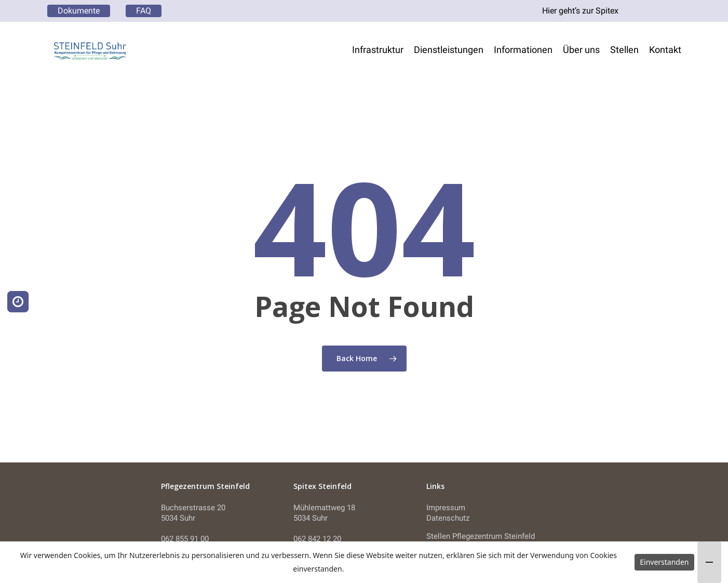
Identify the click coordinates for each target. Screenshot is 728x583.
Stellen (624, 50)
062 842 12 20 (317, 539)
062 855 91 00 (185, 539)
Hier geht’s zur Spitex (580, 11)
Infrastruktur (378, 50)
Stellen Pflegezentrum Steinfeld (481, 536)
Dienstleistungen (449, 50)
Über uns (581, 50)
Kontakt (665, 50)
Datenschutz (448, 518)
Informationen (523, 50)
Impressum (446, 508)
